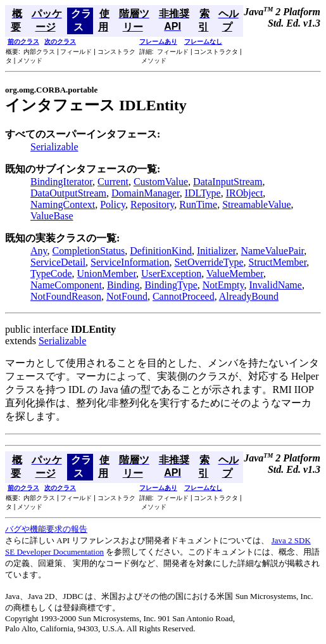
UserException (171, 274)
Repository (152, 204)
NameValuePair (273, 251)
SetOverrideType (209, 262)
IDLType (203, 193)
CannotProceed (184, 296)
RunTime (198, 204)
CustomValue (161, 182)
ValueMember (235, 274)
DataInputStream (228, 182)
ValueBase (52, 216)
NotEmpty (223, 285)
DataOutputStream (68, 193)
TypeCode (51, 274)
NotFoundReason (66, 296)
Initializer (216, 251)
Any (39, 251)
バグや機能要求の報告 (46, 529)
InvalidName (275, 285)
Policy (113, 204)
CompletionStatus (89, 251)
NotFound (127, 296)
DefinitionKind (161, 251)
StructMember (278, 262)
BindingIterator (61, 182)
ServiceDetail (58, 262)
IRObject (245, 193)
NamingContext (63, 204)
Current (113, 182)
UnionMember (107, 274)
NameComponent (66, 285)
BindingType (171, 285)
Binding (123, 285)
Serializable (54, 147)
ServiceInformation (130, 262)
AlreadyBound (249, 296)
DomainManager (146, 193)
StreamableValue (256, 204)
